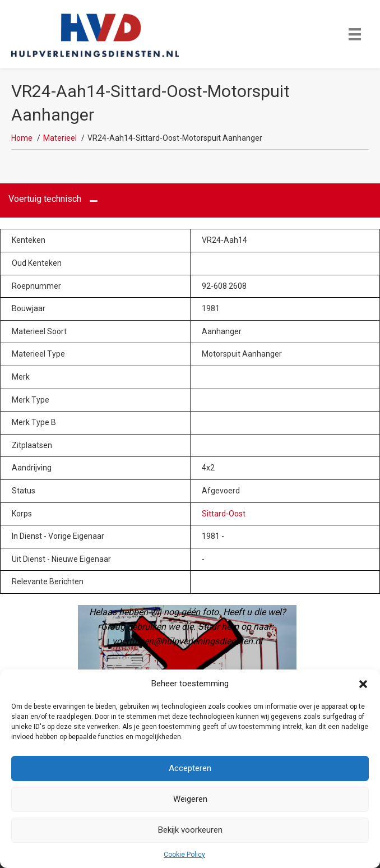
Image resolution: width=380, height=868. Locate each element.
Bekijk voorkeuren (190, 830)
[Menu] (355, 34)
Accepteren (190, 768)
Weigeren (190, 799)
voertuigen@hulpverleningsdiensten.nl (187, 641)
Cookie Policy (184, 855)
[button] (363, 684)
